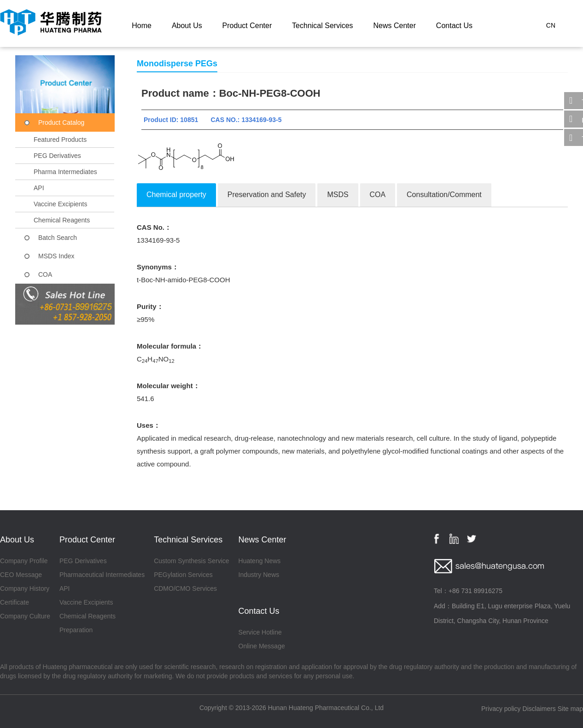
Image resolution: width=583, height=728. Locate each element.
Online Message (262, 646)
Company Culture (25, 616)
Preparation (76, 630)
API (39, 188)
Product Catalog (61, 122)
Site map (570, 709)
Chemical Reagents (62, 220)
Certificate (15, 602)
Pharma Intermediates (65, 172)
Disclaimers (539, 709)
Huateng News (260, 561)
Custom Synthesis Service (191, 561)
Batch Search (58, 238)
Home (142, 26)
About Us (187, 26)
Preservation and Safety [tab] (267, 195)
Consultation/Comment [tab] (444, 195)
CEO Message (21, 575)
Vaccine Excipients (60, 204)
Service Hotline (260, 632)
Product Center (247, 26)
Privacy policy (501, 709)
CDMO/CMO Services (185, 588)
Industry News (259, 575)
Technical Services (323, 26)
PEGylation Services (183, 575)
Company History (25, 588)
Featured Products (60, 140)
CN (551, 25)
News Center (394, 26)
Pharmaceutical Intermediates (102, 575)
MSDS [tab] (338, 195)
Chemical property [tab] (176, 195)
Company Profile (24, 561)
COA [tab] (378, 195)
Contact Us (454, 26)
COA (45, 274)
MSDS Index (56, 256)
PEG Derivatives (57, 156)
